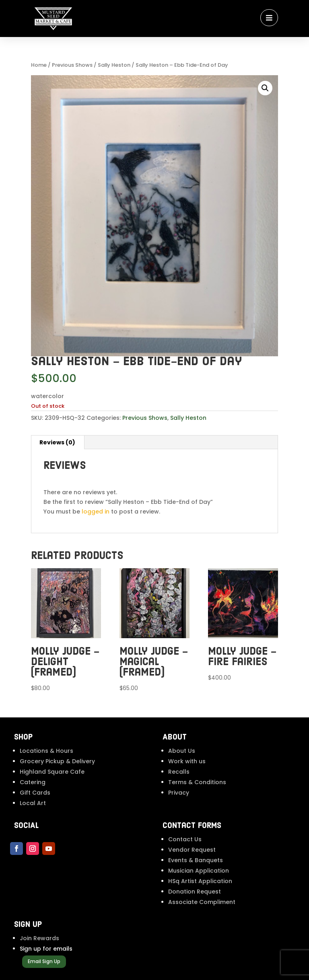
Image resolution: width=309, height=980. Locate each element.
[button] (265, 88)
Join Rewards (39, 938)
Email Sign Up (44, 961)
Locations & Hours (46, 751)
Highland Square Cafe (52, 772)
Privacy (179, 793)
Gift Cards (35, 793)
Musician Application (199, 871)
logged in (96, 512)
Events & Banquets (196, 860)
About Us (182, 751)
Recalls (179, 772)
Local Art (33, 803)
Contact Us (185, 839)
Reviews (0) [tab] (57, 442)
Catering (33, 782)
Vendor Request (192, 850)
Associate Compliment (202, 902)
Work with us (187, 761)
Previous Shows (72, 65)
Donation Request (195, 892)
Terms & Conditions (197, 782)
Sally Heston (114, 65)
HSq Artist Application (200, 881)
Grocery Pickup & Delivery (57, 761)
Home (39, 65)
